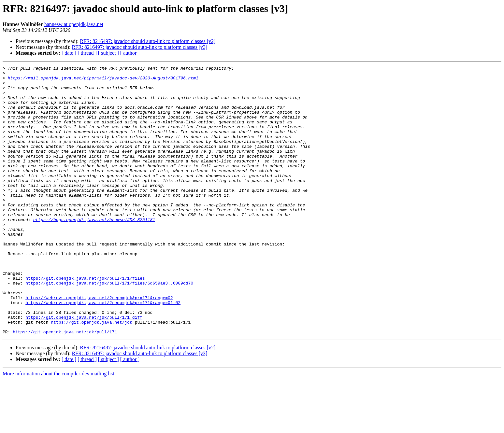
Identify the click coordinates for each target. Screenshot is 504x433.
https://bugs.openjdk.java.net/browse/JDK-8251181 (94, 251)
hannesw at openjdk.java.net (74, 24)
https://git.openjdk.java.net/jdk (92, 374)
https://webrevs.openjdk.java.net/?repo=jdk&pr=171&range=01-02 (103, 350)
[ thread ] (87, 53)
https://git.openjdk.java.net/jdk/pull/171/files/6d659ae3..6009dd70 (109, 327)
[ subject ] (108, 53)
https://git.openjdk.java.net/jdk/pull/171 (65, 385)
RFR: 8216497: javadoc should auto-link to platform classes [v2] (148, 41)
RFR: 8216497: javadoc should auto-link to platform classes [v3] (139, 47)
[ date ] (69, 53)
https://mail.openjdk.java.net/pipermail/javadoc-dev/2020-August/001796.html (103, 81)
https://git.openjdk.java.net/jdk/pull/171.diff (84, 368)
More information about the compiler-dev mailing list (58, 427)
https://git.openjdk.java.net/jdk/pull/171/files (85, 321)
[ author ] (130, 53)
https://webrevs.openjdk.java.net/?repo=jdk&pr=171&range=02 (99, 344)
